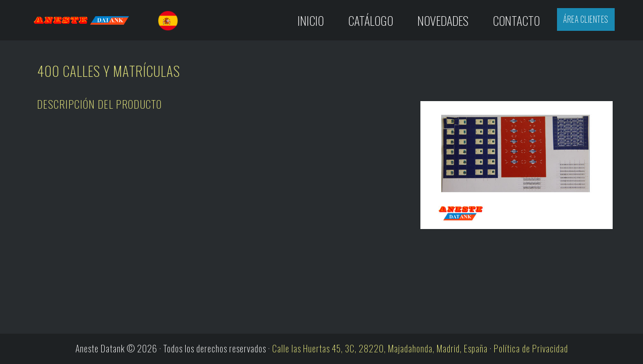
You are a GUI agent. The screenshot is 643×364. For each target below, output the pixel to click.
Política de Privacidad (531, 348)
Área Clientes (586, 19)
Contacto (516, 20)
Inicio (311, 20)
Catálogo (371, 20)
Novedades (443, 20)
